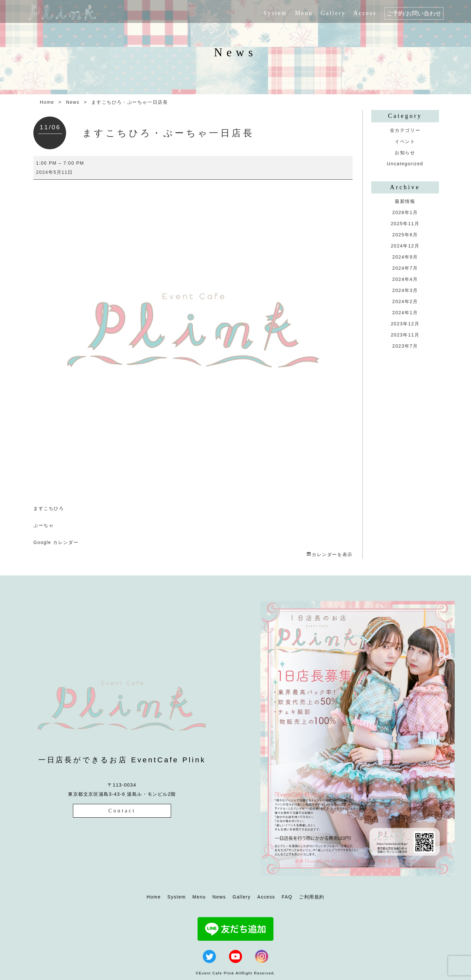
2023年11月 (405, 335)
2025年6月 (405, 235)
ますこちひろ (49, 508)
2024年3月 (405, 290)
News (73, 102)
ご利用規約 (312, 897)
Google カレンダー (56, 542)
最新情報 (405, 201)
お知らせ (405, 153)
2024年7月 (405, 268)
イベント (405, 141)
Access (365, 13)
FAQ (287, 897)
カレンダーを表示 (332, 554)
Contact (122, 811)
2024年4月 (405, 279)
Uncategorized (405, 164)
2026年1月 (405, 212)
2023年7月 (405, 346)
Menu (304, 13)
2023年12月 (405, 324)
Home (47, 102)
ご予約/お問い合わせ (414, 13)
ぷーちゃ (44, 525)
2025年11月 (405, 224)
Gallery (333, 13)
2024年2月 (405, 301)
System (275, 13)
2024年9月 (405, 257)
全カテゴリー (405, 130)
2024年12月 (405, 246)
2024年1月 (405, 313)
